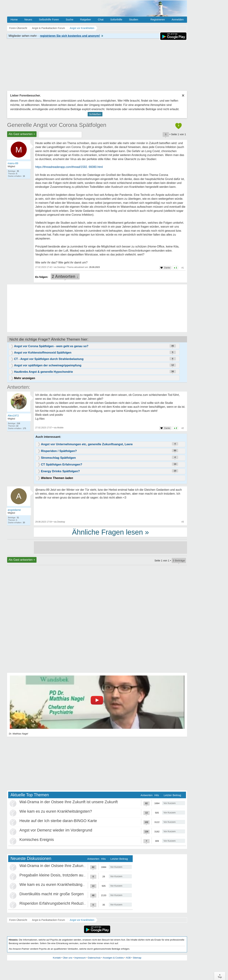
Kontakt (57, 958)
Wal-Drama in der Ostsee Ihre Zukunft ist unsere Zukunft (69, 802)
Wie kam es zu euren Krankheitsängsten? (56, 811)
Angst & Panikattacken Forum (48, 920)
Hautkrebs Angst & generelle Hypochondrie (43, 372)
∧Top (220, 976)
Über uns (68, 958)
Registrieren (158, 19)
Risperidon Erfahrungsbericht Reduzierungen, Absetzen (68, 903)
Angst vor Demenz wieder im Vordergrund (56, 830)
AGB (128, 958)
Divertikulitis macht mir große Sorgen (52, 894)
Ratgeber (85, 19)
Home (14, 19)
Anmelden (178, 19)
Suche (70, 19)
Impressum (80, 958)
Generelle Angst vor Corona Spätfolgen (57, 125)
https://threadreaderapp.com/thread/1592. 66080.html (69, 167)
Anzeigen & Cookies (113, 958)
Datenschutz (94, 958)
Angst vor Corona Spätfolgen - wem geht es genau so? (51, 346)
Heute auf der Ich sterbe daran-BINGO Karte (58, 821)
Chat (101, 19)
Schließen (95, 114)
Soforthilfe (116, 19)
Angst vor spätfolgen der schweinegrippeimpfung (48, 365)
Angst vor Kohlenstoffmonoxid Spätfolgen (43, 353)
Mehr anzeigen (25, 378)
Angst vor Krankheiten (82, 920)
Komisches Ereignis (37, 840)
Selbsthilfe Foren (49, 19)
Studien (134, 19)
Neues (28, 19)
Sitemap (137, 958)
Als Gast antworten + (22, 134)
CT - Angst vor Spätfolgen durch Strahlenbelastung (49, 359)
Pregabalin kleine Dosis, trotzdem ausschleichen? (63, 875)
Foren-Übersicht (18, 920)
